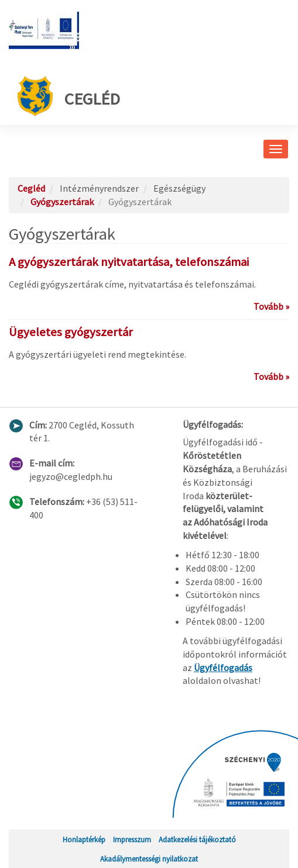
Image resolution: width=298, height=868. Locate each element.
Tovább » (271, 306)
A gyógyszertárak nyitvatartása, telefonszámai (129, 262)
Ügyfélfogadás (223, 668)
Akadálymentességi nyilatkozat (149, 859)
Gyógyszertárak (62, 202)
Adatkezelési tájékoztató (197, 839)
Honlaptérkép (84, 839)
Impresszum (132, 839)
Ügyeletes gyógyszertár (71, 332)
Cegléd (69, 96)
